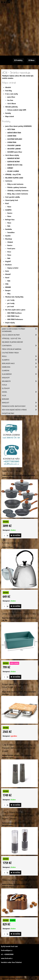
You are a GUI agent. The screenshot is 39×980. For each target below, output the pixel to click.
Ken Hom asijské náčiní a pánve (15, 310)
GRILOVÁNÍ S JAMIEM (14, 149)
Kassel (7, 278)
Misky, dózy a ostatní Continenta (18, 194)
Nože (9, 226)
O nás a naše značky (12, 94)
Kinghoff (8, 261)
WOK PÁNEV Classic (13, 316)
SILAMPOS (8, 210)
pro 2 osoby (11, 300)
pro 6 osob (11, 306)
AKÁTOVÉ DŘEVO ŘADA (14, 133)
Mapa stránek (10, 116)
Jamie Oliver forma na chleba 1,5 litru (19, 614)
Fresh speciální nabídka (13, 197)
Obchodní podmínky (11, 107)
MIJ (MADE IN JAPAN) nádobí (14, 178)
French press (11, 249)
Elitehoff (8, 274)
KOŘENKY (10, 168)
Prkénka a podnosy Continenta (17, 187)
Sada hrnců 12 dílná (11, 471)
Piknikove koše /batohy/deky (14, 297)
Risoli (7, 203)
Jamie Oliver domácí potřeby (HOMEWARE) (19, 126)
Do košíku (15, 535)
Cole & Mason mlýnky (12, 155)
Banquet (8, 290)
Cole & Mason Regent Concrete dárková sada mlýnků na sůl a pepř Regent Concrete (18, 815)
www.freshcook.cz (7, 958)
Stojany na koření (13, 268)
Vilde (7, 284)
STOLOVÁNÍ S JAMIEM (14, 145)
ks (5, 535)
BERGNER (8, 287)
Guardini (8, 236)
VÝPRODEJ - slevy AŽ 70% (13, 174)
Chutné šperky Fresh (12, 200)
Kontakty (8, 113)
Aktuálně (8, 87)
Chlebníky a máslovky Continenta (18, 191)
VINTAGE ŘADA (12, 142)
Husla (7, 271)
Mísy (9, 294)
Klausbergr (9, 239)
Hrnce (9, 252)
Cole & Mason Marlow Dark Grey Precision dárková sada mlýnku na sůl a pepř (19, 748)
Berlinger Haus (10, 220)
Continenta (9, 181)
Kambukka (9, 229)
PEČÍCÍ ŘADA (11, 129)
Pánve (9, 207)
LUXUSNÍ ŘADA (12, 136)
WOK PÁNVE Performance (15, 319)
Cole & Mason (12, 104)
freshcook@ (5, 950)
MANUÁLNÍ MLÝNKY (14, 158)
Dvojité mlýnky (10, 323)
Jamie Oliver (11, 97)
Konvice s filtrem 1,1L (11, 543)
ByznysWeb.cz (20, 978)
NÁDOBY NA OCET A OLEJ (15, 165)
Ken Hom (10, 100)
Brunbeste (8, 265)
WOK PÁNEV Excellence (15, 313)
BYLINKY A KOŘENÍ (13, 171)
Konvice (10, 213)
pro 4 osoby (11, 303)
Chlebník (10, 242)
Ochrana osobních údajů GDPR (17, 110)
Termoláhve (11, 232)
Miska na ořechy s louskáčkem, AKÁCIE (19, 880)
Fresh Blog (9, 91)
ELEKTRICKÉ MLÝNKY (14, 162)
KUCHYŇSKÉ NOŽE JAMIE (15, 139)
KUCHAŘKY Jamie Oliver (15, 152)
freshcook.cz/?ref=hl (19, 418)
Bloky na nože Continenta (15, 184)
